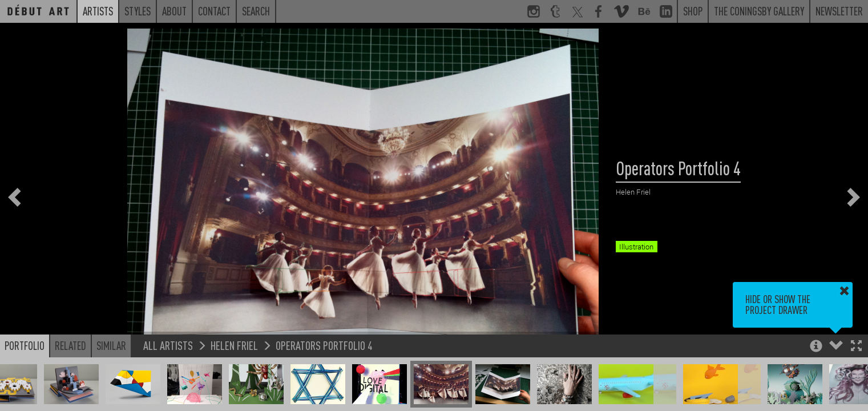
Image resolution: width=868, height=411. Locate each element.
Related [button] (70, 345)
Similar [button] (111, 345)
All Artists (168, 345)
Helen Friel (234, 345)
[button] (856, 347)
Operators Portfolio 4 (324, 345)
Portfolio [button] (25, 345)
